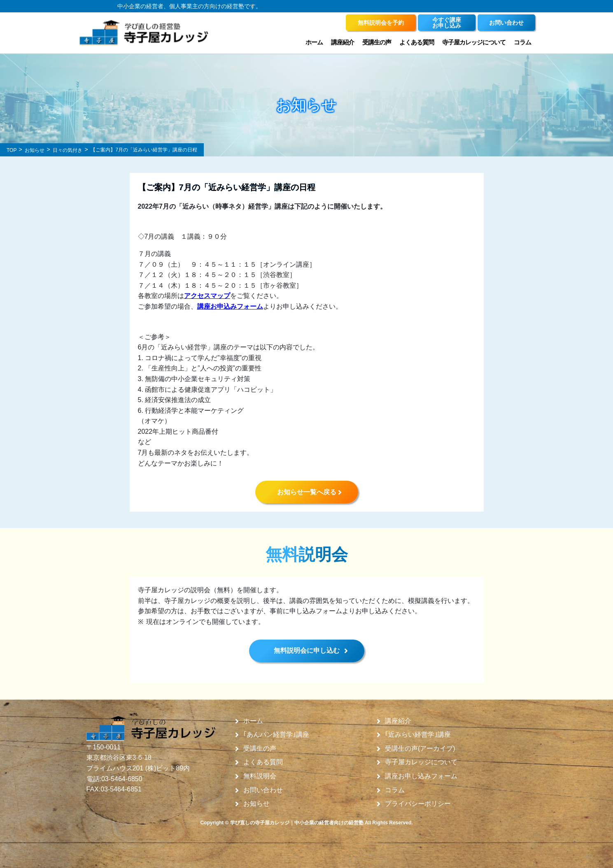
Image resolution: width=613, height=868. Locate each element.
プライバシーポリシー (418, 804)
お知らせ (256, 804)
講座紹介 (343, 42)
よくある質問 (417, 42)
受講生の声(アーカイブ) (420, 749)
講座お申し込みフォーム (421, 776)
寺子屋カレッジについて (474, 42)
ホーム (314, 42)
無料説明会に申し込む (307, 650)
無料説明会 (260, 776)
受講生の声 (377, 42)
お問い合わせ (263, 790)
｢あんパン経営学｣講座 (276, 735)
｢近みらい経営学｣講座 (418, 735)
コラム (522, 42)
